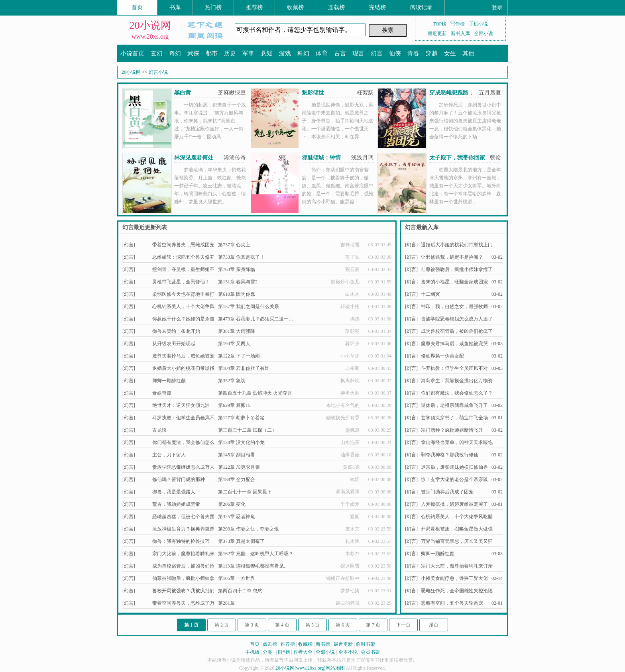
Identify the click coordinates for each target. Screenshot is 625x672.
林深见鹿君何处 (194, 158)
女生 (450, 53)
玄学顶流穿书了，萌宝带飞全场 (454, 418)
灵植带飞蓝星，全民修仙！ (181, 282)
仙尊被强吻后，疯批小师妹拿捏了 (457, 269)
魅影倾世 (313, 93)
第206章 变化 (232, 504)
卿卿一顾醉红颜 (169, 381)
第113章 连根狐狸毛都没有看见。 (253, 566)
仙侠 (395, 53)
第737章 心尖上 (234, 245)
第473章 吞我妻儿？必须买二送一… (256, 319)
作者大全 (303, 652)
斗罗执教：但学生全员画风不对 (454, 368)
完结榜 (377, 7)
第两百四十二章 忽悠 (240, 591)
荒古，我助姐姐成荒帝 (176, 504)
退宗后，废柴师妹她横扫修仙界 (454, 467)
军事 (248, 53)
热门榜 (213, 7)
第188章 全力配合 (237, 479)
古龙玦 (159, 430)
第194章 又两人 (234, 344)
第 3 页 (252, 625)
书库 (175, 7)
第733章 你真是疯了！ (241, 257)
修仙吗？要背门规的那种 (179, 479)
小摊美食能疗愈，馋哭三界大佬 (454, 578)
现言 (358, 53)
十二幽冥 (430, 294)
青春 (413, 53)
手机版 (252, 652)
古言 (340, 53)
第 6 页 (343, 625)
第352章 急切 (232, 381)
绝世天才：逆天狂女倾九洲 (181, 405)
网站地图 (335, 668)
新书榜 (323, 644)
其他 (468, 53)
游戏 (285, 53)
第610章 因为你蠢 (237, 294)
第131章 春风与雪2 (238, 282)
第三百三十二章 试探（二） (247, 430)
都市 (212, 53)
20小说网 (150, 25)
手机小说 (478, 24)
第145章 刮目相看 (237, 455)
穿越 (432, 53)
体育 (322, 53)
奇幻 (175, 53)
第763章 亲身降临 (237, 269)
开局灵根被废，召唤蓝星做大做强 (457, 529)
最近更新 (437, 33)
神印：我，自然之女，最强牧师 (454, 307)
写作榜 (458, 24)
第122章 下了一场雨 (239, 356)
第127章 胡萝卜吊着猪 (241, 418)
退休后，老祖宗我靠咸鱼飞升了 (454, 405)
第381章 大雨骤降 (237, 331)
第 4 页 (282, 625)
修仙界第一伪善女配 (442, 356)
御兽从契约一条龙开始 (176, 331)
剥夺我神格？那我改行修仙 (450, 455)
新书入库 (460, 33)
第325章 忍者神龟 (237, 517)
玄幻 (157, 53)
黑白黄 (183, 93)
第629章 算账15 (234, 405)
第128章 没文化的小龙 (241, 442)
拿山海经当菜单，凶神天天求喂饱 (457, 442)
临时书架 (366, 644)
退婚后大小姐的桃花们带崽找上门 (457, 245)
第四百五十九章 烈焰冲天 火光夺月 (255, 393)
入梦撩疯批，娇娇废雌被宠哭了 (454, 504)
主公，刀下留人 (169, 455)
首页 (137, 7)
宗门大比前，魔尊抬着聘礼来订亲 (457, 566)
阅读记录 (421, 7)
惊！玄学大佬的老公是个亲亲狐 (454, 479)
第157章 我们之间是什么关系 (249, 307)
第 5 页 (312, 625)
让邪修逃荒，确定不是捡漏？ (452, 257)
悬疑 (267, 53)
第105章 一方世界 (237, 578)
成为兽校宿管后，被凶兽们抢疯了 (457, 331)
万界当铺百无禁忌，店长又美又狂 (457, 541)
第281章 (226, 603)
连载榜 (336, 7)
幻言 (377, 53)
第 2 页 (222, 625)
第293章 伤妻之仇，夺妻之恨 (249, 529)
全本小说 (348, 652)
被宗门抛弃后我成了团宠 (447, 492)
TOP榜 (440, 24)
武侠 (193, 53)
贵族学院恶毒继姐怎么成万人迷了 (457, 319)
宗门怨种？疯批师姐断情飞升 (452, 430)
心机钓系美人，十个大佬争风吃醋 (457, 517)
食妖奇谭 (162, 393)
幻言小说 (158, 72)
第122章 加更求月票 (239, 467)
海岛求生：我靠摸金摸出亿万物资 (457, 381)
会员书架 (370, 652)
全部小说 (483, 33)
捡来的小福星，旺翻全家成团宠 (454, 282)
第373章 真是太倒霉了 (241, 541)
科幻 (303, 53)
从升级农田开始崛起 (174, 344)
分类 (267, 652)
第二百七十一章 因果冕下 (245, 492)
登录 (497, 7)
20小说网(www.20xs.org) (301, 668)
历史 (230, 53)
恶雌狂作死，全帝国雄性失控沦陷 (457, 591)
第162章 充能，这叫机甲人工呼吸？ (256, 554)
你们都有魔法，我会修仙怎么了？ (457, 393)
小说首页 (132, 53)
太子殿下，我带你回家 (457, 158)
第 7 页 (373, 625)
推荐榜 (254, 7)
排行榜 (283, 652)
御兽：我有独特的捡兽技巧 (181, 541)
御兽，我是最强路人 (174, 492)
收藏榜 (295, 7)
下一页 (403, 625)
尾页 (434, 625)
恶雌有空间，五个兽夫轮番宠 (452, 603)
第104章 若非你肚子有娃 (244, 368)
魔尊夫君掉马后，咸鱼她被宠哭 (454, 344)
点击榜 (270, 644)
